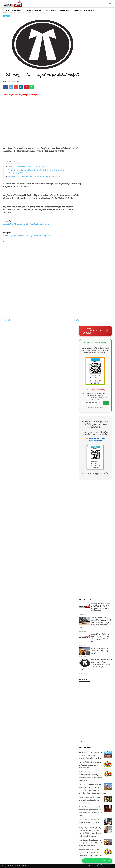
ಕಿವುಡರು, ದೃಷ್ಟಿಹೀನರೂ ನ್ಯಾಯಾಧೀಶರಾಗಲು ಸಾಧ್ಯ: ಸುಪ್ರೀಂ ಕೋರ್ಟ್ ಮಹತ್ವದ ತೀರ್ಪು (27, 236)
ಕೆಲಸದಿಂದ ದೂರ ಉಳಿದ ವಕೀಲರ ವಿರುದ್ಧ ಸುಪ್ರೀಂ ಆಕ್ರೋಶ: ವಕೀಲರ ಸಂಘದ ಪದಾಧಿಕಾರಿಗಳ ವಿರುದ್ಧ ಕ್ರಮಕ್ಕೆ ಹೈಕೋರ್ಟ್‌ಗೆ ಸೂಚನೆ (36, 171)
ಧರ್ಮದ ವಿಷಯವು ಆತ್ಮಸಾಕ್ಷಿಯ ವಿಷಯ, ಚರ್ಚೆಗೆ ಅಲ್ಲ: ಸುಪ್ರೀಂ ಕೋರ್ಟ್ (30, 166)
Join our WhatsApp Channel (97, 861)
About (85, 866)
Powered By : (104, 865)
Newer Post (8, 320)
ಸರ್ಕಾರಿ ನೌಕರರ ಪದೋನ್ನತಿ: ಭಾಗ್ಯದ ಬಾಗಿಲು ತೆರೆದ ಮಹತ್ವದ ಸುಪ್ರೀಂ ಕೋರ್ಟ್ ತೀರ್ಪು (90, 765)
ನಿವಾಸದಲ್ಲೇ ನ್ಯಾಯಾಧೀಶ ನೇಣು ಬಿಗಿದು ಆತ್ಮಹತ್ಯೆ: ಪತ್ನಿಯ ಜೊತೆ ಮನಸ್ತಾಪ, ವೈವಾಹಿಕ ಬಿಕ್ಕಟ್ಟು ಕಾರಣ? (101, 638)
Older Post (77, 320)
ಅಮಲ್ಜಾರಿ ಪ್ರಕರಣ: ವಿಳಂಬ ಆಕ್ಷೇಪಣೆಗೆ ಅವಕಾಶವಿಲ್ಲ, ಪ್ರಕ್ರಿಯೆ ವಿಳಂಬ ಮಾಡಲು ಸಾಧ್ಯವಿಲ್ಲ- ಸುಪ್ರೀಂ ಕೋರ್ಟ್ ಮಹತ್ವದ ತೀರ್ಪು (95, 622)
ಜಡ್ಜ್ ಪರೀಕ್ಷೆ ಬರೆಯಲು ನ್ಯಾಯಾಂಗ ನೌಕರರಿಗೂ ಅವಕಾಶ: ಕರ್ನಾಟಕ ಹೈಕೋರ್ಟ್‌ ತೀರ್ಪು (34, 176)
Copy (106, 403)
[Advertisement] (43, 128)
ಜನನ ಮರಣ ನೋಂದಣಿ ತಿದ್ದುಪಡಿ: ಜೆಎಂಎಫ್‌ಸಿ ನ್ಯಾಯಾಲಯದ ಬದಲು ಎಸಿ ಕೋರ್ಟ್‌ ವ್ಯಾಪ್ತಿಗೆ (90, 800)
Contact (92, 866)
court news (7, 16)
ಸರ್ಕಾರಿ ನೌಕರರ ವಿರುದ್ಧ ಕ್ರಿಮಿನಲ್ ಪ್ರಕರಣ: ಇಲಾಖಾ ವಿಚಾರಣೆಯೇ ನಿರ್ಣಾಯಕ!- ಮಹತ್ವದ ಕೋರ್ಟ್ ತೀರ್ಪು (91, 853)
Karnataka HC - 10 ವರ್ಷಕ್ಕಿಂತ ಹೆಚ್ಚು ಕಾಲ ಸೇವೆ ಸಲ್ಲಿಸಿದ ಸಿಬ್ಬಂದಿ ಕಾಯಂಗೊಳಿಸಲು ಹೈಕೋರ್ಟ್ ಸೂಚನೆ (91, 755)
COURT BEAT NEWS (20, 866)
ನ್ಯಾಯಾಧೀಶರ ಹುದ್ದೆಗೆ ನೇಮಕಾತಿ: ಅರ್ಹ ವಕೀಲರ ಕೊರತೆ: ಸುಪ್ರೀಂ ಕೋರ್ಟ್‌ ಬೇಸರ (26, 224)
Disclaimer (108, 866)
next (82, 741)
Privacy (99, 866)
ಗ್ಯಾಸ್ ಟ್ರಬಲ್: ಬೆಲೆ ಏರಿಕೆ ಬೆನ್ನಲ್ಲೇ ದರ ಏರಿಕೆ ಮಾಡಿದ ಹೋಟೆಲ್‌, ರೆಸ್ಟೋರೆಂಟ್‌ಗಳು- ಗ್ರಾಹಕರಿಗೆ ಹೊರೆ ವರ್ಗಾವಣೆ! (101, 607)
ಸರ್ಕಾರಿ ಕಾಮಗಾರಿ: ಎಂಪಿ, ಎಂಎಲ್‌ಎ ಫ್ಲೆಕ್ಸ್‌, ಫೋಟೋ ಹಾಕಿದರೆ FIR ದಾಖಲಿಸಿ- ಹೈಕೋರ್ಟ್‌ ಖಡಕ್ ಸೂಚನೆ (91, 843)
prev (80, 741)
